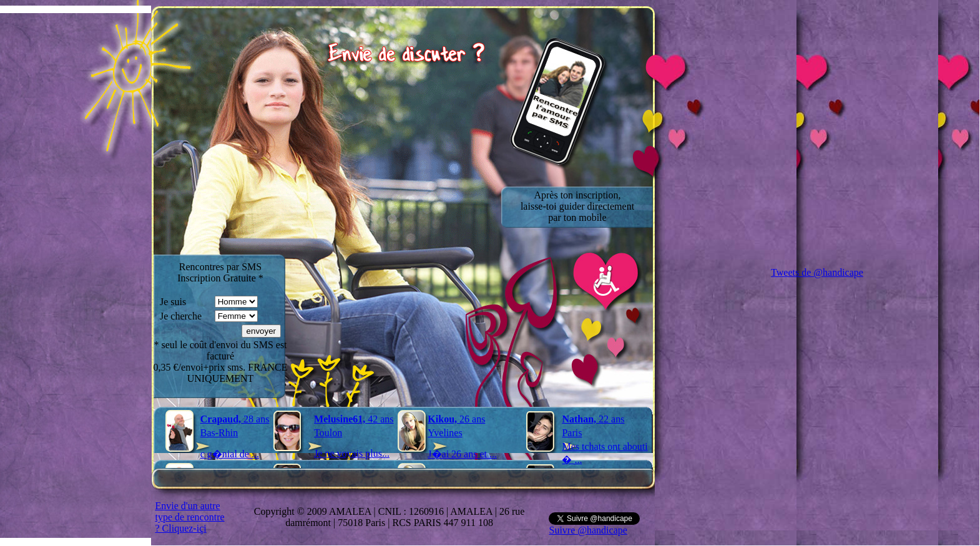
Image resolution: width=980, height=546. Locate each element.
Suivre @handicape (588, 530)
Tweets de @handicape (817, 272)
